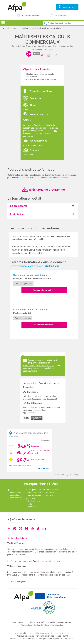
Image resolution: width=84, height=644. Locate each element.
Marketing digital (22, 313)
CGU (65, 636)
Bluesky (27, 528)
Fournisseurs (17, 622)
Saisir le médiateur (19, 538)
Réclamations (27, 625)
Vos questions (61, 16)
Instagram (14, 528)
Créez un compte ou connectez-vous (39, 366)
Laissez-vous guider (18, 582)
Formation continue (21, 28)
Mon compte (68, 7)
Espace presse (67, 639)
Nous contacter (65, 622)
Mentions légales (52, 639)
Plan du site (30, 633)
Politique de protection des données (53, 633)
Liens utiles (19, 633)
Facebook (9, 528)
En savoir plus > (44, 468)
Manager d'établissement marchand (32, 279)
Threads (20, 528)
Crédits (40, 639)
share (56, 55)
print (49, 55)
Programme (42, 55)
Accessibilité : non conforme (23, 639)
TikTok (38, 528)
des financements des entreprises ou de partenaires (40, 133)
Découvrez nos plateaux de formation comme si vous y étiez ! (35, 561)
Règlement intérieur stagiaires (44, 622)
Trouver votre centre (30, 16)
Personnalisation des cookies (48, 636)
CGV (28, 622)
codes (36, 53)
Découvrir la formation (43, 290)
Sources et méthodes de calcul (20, 465)
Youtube (32, 528)
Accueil (6, 28)
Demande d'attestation (54, 625)
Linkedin (44, 528)
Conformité (38, 625)
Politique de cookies (25, 636)
